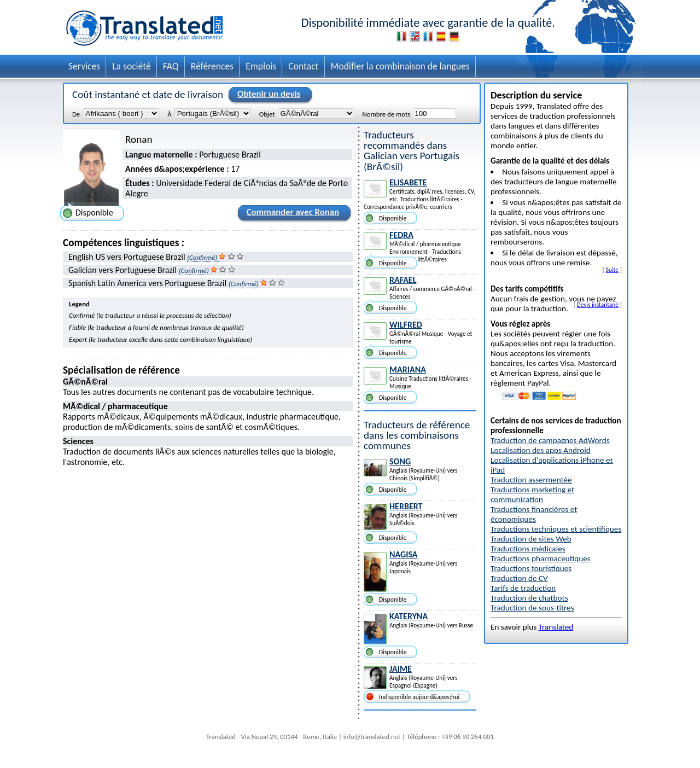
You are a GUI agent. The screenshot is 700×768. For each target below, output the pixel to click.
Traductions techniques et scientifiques (556, 529)
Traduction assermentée (531, 480)
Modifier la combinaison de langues (400, 66)
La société (132, 66)
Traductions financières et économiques (534, 514)
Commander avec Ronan (291, 214)
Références (212, 66)
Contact (303, 66)
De (76, 114)
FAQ (171, 66)
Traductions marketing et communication (532, 494)
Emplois (261, 66)
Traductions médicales (528, 549)
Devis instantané (598, 305)
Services (84, 66)
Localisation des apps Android (541, 450)
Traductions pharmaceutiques (541, 558)
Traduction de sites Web (531, 539)
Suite (612, 270)
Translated (556, 627)
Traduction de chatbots (529, 598)
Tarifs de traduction (523, 588)
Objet (267, 114)
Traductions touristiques (531, 568)
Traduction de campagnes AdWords (550, 440)
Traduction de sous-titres (532, 608)
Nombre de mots (387, 114)
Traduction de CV (519, 578)
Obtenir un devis (267, 95)
